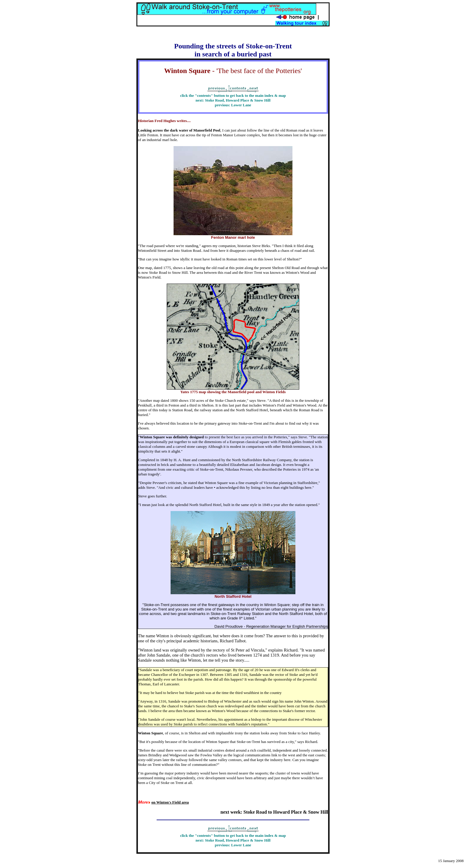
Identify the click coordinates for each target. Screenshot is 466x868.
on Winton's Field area (170, 802)
